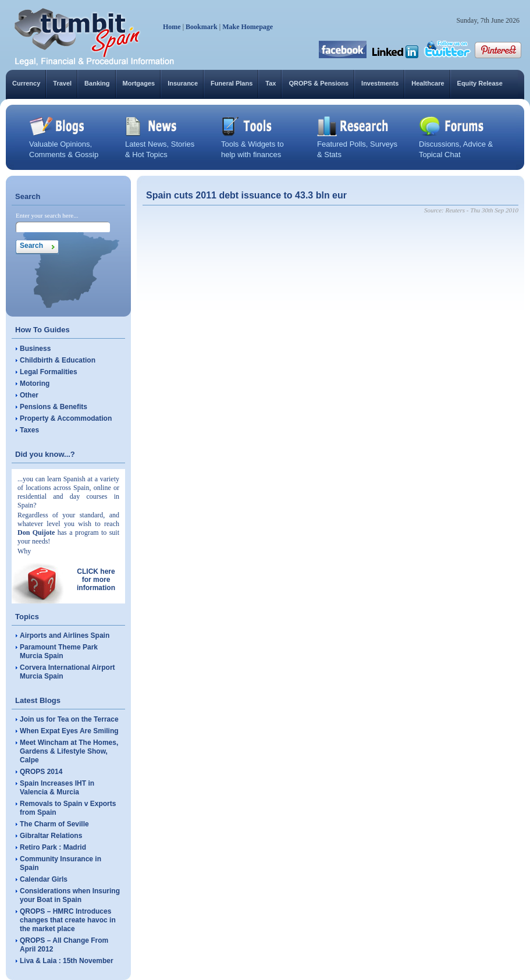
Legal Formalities (49, 372)
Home (172, 27)
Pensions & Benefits (54, 407)
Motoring (35, 384)
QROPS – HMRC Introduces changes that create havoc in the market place (68, 920)
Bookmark (202, 27)
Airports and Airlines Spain (65, 635)
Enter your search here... (47, 215)
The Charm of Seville (54, 824)
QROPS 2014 (41, 772)
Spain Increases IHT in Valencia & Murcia (57, 788)
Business (35, 349)
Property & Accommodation (66, 418)
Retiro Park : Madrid (53, 847)
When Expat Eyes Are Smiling (69, 731)
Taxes (29, 430)
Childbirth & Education (58, 360)
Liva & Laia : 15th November (67, 961)
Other (29, 395)
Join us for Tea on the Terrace (69, 719)
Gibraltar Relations (51, 836)
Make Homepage (248, 27)
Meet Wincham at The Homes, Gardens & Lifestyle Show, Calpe (69, 751)
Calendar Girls (44, 879)
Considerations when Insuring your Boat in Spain (70, 895)
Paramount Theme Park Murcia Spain (59, 651)
